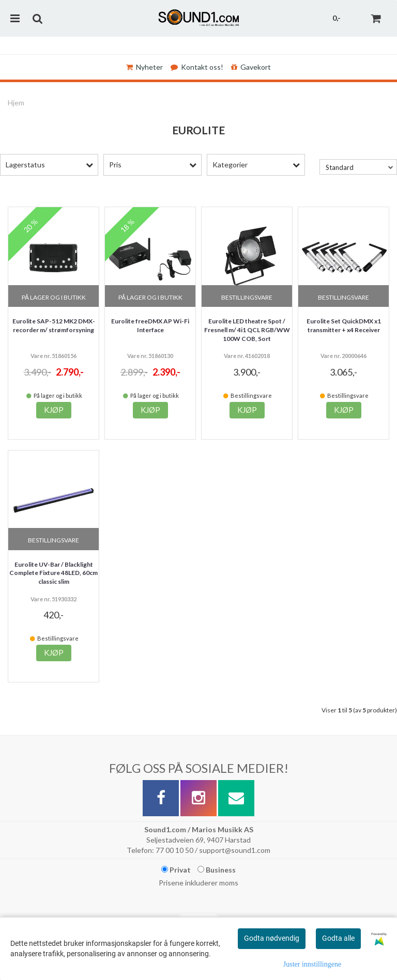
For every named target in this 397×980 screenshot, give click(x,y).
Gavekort (251, 67)
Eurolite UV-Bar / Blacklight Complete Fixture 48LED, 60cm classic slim (54, 573)
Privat (176, 870)
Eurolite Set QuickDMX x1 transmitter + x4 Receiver (344, 325)
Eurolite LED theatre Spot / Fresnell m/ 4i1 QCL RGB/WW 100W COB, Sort (247, 330)
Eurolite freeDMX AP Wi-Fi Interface (150, 325)
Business (217, 870)
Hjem (16, 103)
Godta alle (338, 938)
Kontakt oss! (197, 67)
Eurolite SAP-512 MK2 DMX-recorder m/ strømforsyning (54, 325)
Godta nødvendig (272, 938)
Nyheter (144, 67)
